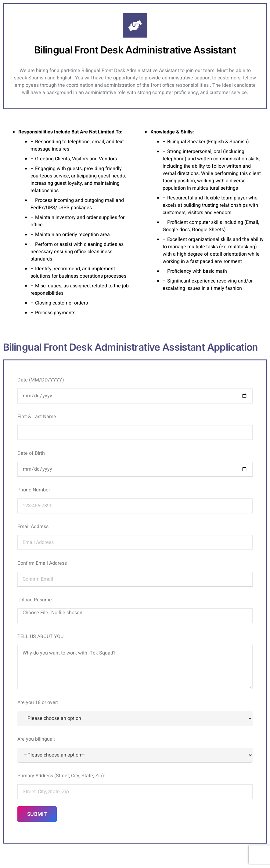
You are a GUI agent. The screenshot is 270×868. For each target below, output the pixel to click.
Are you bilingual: (135, 749)
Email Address (135, 536)
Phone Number (135, 500)
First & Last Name (135, 426)
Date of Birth (135, 463)
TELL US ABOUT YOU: (135, 661)
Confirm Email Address (135, 573)
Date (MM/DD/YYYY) (135, 390)
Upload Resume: (135, 610)
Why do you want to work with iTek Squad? (135, 667)
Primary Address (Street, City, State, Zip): (135, 786)
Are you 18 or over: (135, 712)
